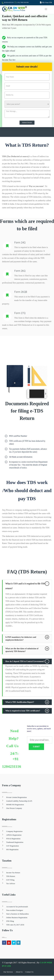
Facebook (4, 943)
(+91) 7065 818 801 (23, 2)
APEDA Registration (14, 835)
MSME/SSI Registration (15, 805)
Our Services (8, 972)
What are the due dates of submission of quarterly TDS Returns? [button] (22, 650)
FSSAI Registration (13, 839)
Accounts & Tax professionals (17, 907)
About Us (19, 972)
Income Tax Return (13, 873)
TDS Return (11, 876)
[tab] (27, 586)
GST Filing (10, 880)
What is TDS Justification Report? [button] (20, 702)
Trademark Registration (15, 842)
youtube (9, 943)
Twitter (14, 943)
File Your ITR (47, 2)
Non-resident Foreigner (15, 910)
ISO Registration (12, 849)
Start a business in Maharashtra (17, 914)
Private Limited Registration (16, 797)
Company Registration (14, 831)
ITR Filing (10, 921)
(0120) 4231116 (9, 2)
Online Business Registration (17, 917)
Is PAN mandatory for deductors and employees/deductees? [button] (21, 639)
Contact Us (29, 972)
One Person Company (14, 808)
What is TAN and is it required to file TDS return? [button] (25, 586)
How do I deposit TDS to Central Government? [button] (25, 661)
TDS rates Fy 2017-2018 (15, 925)
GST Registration (13, 846)
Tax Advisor (11, 883)
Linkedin (18, 943)
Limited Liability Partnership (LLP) (19, 801)
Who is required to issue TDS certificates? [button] (23, 711)
